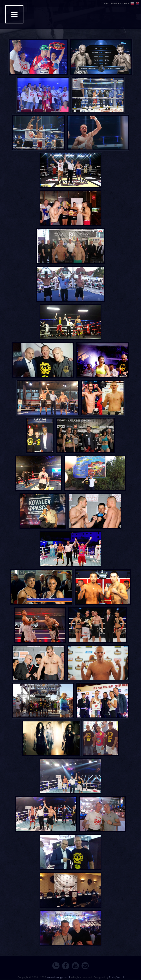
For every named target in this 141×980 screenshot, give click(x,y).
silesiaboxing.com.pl (58, 977)
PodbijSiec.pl (116, 977)
